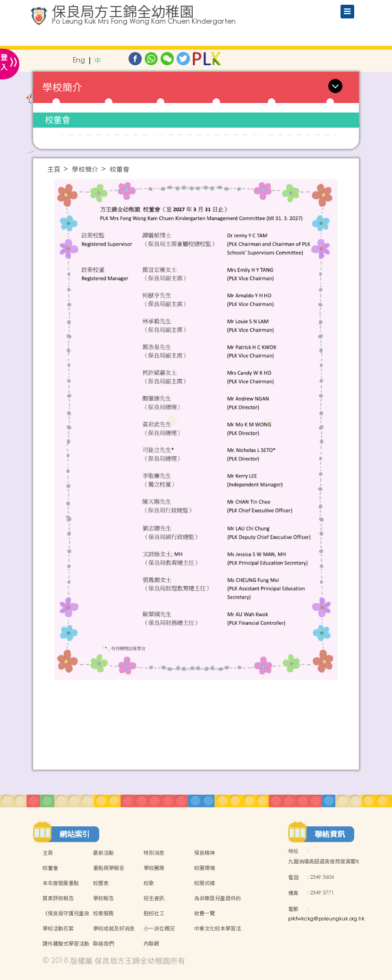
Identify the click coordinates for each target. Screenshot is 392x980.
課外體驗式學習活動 (66, 944)
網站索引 (75, 834)
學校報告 (103, 898)
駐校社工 (154, 913)
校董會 (58, 120)
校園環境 (205, 868)
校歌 (149, 883)
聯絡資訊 (330, 834)
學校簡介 (85, 169)
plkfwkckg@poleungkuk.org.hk (326, 919)
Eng (79, 61)
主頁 (54, 169)
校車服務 (103, 913)
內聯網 (151, 944)
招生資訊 (154, 898)
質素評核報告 (58, 898)
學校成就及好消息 (114, 928)
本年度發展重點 (61, 883)
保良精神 (205, 853)
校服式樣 (205, 883)
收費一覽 (205, 913)
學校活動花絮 (58, 928)
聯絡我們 (103, 944)
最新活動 (103, 853)
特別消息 (154, 853)
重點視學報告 (109, 868)
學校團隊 (154, 868)
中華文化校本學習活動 (217, 934)
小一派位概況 (159, 928)
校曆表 (101, 883)
